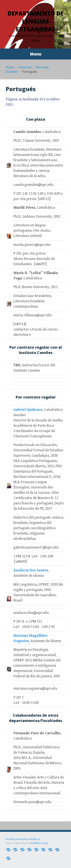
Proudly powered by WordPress (23, 839)
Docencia (25, 67)
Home (10, 67)
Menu (36, 54)
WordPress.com (39, 843)
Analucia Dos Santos (31, 570)
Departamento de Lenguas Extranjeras (36, 21)
